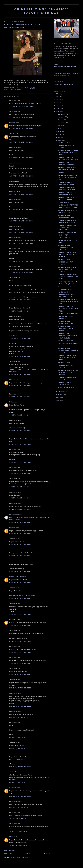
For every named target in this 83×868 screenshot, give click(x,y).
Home (28, 853)
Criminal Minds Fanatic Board (64, 84)
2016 (58, 94)
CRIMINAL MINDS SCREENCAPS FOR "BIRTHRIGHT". (65, 247)
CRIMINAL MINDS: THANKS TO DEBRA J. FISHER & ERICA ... (67, 170)
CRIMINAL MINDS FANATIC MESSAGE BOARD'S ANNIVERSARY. (67, 200)
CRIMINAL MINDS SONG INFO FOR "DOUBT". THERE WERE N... (68, 372)
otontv (11, 772)
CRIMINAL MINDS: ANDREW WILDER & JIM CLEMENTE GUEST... (67, 177)
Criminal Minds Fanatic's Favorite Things (42, 11)
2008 (58, 111)
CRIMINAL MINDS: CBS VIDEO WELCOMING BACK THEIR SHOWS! (68, 152)
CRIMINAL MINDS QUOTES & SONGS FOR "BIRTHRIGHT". (68, 235)
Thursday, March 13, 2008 (21, 832)
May (60, 135)
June (60, 132)
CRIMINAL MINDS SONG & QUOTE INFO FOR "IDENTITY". (67, 269)
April (60, 137)
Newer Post (8, 853)
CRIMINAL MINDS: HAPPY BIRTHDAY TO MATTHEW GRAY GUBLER (67, 336)
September (62, 123)
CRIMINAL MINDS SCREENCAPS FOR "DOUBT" (65, 365)
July (59, 129)
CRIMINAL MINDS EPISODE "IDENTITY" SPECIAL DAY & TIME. (68, 277)
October (61, 120)
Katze (11, 344)
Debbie (12, 402)
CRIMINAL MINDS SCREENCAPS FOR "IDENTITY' (65, 262)
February (61, 391)
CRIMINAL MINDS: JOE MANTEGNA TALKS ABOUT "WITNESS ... (68, 343)
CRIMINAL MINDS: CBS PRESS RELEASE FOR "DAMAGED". (66, 145)
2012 (58, 100)
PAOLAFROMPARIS (16, 577)
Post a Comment (10, 850)
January (61, 394)
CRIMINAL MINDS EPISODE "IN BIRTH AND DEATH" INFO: (67, 358)
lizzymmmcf (13, 619)
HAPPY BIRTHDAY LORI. (66, 388)
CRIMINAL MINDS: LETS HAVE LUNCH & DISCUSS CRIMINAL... (68, 316)
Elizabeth (12, 380)
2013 (58, 97)
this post (66, 53)
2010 (58, 106)
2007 (58, 398)
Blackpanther (14, 514)
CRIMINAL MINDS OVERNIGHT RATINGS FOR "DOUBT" (68, 350)
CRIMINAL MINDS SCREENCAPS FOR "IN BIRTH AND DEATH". (66, 294)
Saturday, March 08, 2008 (21, 106)
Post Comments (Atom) (21, 857)
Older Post (47, 853)
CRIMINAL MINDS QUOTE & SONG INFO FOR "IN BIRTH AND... (68, 302)
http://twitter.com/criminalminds (65, 66)
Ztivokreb (12, 134)
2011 (58, 103)
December (62, 114)
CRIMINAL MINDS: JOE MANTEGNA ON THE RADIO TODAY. (68, 309)
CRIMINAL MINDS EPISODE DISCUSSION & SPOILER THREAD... (67, 255)
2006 (58, 401)
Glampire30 (13, 788)
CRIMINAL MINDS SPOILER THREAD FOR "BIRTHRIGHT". (67, 228)
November (62, 117)
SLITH (11, 837)
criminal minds (16, 90)
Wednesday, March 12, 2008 (22, 818)
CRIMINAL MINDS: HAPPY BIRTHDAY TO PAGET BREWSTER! (66, 328)
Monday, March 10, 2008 (20, 688)
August (60, 126)
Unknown (12, 123)
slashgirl (12, 181)
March (60, 140)
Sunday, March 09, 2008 (20, 300)
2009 (58, 109)
